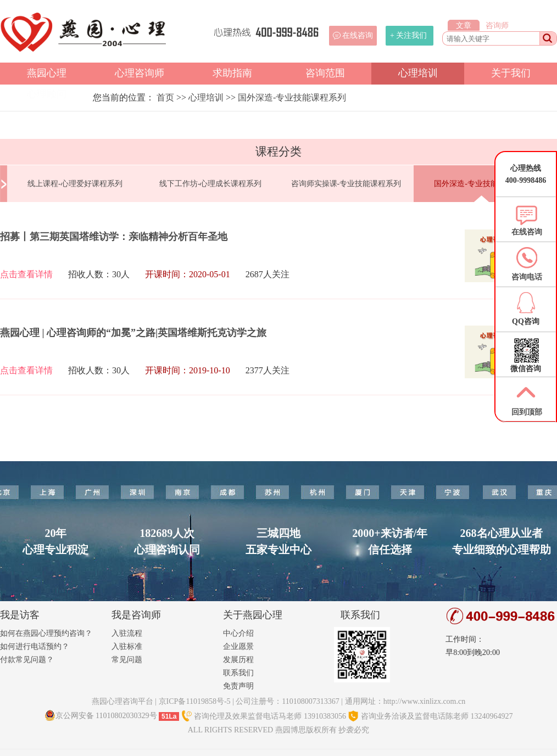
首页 (165, 97)
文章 (464, 26)
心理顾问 (47, 94)
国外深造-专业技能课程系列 (292, 97)
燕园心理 (47, 73)
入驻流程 (127, 633)
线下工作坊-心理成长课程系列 (211, 184)
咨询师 (497, 26)
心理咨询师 (140, 73)
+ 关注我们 (408, 35)
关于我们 (511, 73)
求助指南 (232, 73)
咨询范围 (325, 73)
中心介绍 (238, 633)
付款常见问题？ (27, 660)
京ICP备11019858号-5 (195, 701)
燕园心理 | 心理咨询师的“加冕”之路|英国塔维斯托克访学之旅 (133, 333)
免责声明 (238, 686)
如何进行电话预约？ (35, 646)
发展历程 (238, 660)
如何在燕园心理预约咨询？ (46, 633)
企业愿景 (238, 646)
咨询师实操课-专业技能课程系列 (346, 184)
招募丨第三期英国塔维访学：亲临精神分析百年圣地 (114, 237)
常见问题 (127, 660)
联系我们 (238, 673)
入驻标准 (127, 646)
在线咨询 (358, 35)
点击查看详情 (26, 274)
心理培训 (418, 73)
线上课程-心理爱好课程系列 (75, 184)
